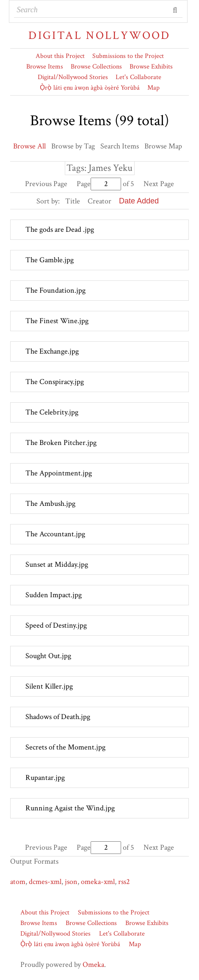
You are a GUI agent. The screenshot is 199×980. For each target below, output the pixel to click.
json (71, 882)
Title (73, 201)
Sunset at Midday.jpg (57, 564)
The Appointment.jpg (59, 473)
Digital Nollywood (99, 36)
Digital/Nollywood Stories (73, 77)
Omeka (93, 965)
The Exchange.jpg (52, 351)
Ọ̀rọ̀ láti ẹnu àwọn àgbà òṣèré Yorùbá (90, 88)
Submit (175, 10)
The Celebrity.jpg (52, 412)
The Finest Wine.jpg (57, 321)
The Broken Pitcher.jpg (61, 443)
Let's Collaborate (138, 77)
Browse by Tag (73, 146)
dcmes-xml (45, 882)
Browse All (29, 146)
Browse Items (45, 67)
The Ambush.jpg (50, 504)
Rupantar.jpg (45, 778)
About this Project (60, 56)
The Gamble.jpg (50, 260)
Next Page (159, 184)
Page (99, 184)
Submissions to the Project (128, 56)
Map (153, 88)
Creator (99, 201)
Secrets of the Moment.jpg (65, 747)
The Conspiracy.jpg (55, 382)
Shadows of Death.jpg (58, 717)
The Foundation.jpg (55, 290)
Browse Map (163, 146)
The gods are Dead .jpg (60, 229)
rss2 (124, 882)
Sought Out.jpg (48, 656)
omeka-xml (98, 882)
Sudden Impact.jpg (54, 595)
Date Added (139, 201)
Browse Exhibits (151, 67)
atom (18, 882)
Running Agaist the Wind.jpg (70, 808)
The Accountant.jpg (55, 534)
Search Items (120, 146)
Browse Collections (96, 67)
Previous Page (46, 184)
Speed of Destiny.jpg (56, 625)
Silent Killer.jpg (49, 686)
